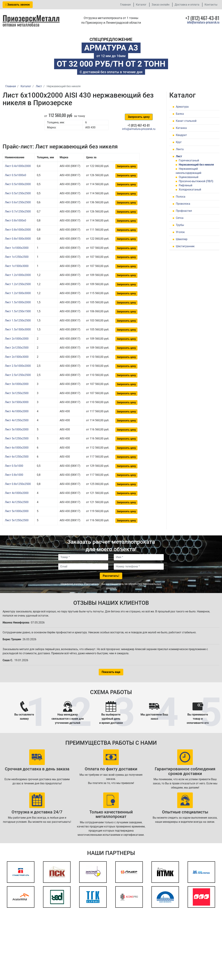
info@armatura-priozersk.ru (203, 22)
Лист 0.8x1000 (14, 475)
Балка (180, 114)
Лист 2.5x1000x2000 (18, 366)
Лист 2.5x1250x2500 (18, 375)
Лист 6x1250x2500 (17, 457)
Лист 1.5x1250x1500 (18, 311)
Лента (180, 149)
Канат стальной (186, 121)
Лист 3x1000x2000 (17, 384)
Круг (179, 142)
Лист (179, 156)
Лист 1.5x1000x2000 (18, 302)
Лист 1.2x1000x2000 (18, 275)
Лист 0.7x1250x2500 (18, 211)
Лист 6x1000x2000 (17, 448)
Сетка (180, 218)
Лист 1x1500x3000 (17, 266)
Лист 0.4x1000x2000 (18, 166)
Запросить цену (139, 117)
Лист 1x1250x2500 (17, 257)
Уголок (180, 232)
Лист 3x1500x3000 (17, 402)
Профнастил (184, 211)
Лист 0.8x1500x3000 (18, 239)
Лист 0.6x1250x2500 (18, 202)
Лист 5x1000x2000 (17, 429)
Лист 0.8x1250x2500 (18, 484)
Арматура (182, 107)
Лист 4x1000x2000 (17, 411)
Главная (125, 5)
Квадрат (181, 135)
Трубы (180, 225)
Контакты (211, 5)
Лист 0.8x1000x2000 (18, 230)
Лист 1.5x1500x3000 (18, 329)
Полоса (181, 197)
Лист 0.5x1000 (14, 466)
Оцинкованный (189, 177)
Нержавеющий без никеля (196, 165)
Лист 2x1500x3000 (17, 357)
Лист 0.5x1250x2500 (18, 193)
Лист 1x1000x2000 (17, 248)
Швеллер (182, 239)
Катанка (181, 128)
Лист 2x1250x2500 (17, 348)
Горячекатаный (189, 160)
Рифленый (186, 185)
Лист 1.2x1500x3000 (18, 293)
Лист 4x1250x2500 (17, 420)
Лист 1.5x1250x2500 (18, 320)
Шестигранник (185, 246)
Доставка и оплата (187, 5)
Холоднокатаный (190, 190)
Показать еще (111, 672)
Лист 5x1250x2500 (17, 438)
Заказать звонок (18, 5)
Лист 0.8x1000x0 (15, 220)
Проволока (183, 204)
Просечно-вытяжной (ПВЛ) (196, 181)
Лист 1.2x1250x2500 (18, 284)
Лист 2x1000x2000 (17, 339)
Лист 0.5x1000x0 (15, 175)
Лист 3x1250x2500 (17, 393)
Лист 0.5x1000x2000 (18, 184)
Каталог (141, 5)
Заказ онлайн (161, 5)
